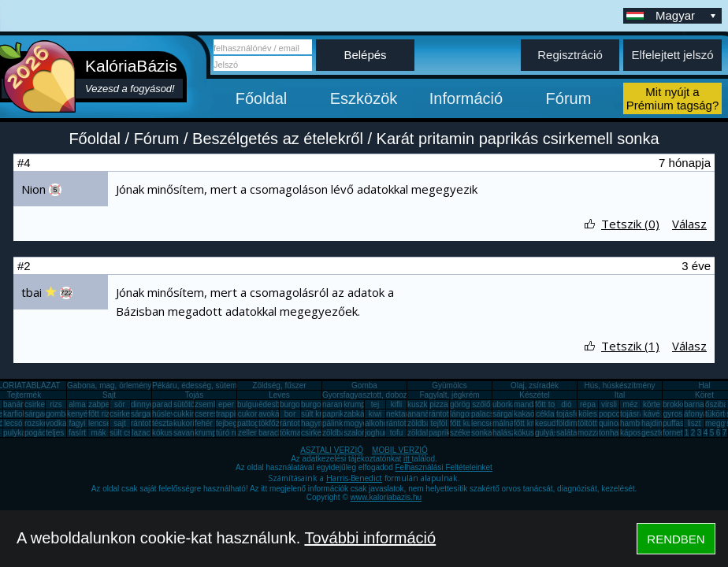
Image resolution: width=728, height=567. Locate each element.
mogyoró (359, 423)
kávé (651, 414)
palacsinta (489, 414)
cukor (247, 414)
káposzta (636, 433)
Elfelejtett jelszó (672, 55)
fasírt (77, 433)
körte (652, 404)
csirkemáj (126, 414)
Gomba (364, 385)
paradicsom (173, 404)
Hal (704, 385)
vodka (56, 423)
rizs (56, 404)
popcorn (613, 414)
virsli (609, 404)
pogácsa (39, 433)
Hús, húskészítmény (619, 385)
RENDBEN (676, 539)
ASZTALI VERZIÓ (332, 450)
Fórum (569, 98)
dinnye (142, 404)
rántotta (293, 423)
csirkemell (42, 404)
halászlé (507, 433)
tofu (397, 433)
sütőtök (186, 404)
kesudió (548, 423)
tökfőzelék (276, 423)
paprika (335, 414)
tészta (163, 423)
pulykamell (22, 433)
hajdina (654, 423)
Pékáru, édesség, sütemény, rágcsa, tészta (227, 385)
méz (631, 404)
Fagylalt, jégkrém (449, 395)
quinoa (611, 423)
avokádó (273, 414)
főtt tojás (550, 404)
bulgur (248, 404)
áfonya (696, 414)
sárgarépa (149, 414)
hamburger (639, 423)
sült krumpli (321, 414)
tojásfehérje (577, 414)
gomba (58, 414)
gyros (673, 414)
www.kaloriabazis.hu (386, 497)
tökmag (293, 433)
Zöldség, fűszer (279, 385)
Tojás (194, 395)
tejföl (438, 423)
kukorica (188, 423)
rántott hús (447, 414)
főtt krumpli (533, 423)
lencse (100, 423)
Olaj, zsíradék (535, 385)
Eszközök (364, 98)
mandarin (530, 404)
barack (270, 433)
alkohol (377, 423)
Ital (620, 395)
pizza (438, 404)
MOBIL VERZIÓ (400, 450)
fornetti (675, 433)
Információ (466, 98)
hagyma (315, 423)
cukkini (186, 414)
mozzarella (596, 433)
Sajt (109, 395)
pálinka (335, 423)
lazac (141, 433)
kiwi (375, 414)
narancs (336, 404)
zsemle (207, 404)
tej (375, 404)
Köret (704, 395)
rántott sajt (405, 423)
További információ (370, 538)
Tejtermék (24, 395)
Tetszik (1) (630, 346)
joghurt (377, 433)
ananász (422, 414)
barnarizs (700, 404)
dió (566, 404)
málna (503, 423)
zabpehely (106, 404)
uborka (505, 404)
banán (14, 404)
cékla (545, 414)
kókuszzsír (171, 433)
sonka (482, 433)
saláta (567, 433)
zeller (247, 433)
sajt (120, 423)
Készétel (534, 395)
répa (588, 404)
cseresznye (215, 414)
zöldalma (423, 433)
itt (408, 459)
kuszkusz (423, 404)
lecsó (13, 423)
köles (587, 414)
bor (290, 414)
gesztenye (659, 433)
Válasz (689, 224)
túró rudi (230, 433)
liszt (694, 423)
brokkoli (676, 404)
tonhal (609, 433)
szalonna (359, 433)
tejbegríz (231, 423)
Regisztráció (570, 55)
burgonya (296, 404)
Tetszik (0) (630, 224)
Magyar (687, 15)
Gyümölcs (449, 385)
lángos (461, 414)
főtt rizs (101, 414)
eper (226, 404)
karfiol (14, 414)
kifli (396, 404)
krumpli (356, 404)
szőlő (481, 404)
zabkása (358, 414)
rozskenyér (44, 423)
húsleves (167, 414)
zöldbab (421, 423)
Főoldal (262, 98)
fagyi (77, 423)
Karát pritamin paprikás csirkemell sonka (518, 139)
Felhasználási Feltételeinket (443, 467)
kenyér (79, 414)
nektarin (400, 414)
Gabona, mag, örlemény (109, 385)
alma (77, 404)
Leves (279, 395)
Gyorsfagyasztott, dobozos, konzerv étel (392, 395)
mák (99, 433)
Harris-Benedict (354, 478)
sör (120, 404)
